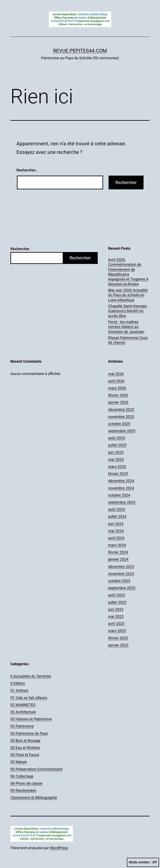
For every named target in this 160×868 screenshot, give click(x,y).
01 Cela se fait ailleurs (29, 698)
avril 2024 (116, 538)
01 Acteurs (19, 690)
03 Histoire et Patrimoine (31, 719)
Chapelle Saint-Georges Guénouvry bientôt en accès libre (127, 311)
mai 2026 (116, 374)
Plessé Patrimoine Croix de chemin (128, 340)
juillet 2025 (117, 445)
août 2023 (117, 595)
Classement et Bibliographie (34, 798)
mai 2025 (116, 459)
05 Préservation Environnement (36, 769)
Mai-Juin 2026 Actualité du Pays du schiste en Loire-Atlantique (128, 295)
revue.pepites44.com (80, 51)
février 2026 (118, 395)
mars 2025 (117, 467)
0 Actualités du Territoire (31, 676)
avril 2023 (116, 624)
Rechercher (20, 249)
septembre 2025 (122, 431)
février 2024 (118, 552)
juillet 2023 (117, 602)
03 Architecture (23, 712)
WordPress (59, 848)
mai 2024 (116, 531)
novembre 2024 (121, 488)
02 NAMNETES (23, 705)
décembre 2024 (121, 481)
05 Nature (19, 762)
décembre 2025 (121, 410)
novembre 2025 (121, 417)
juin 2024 (116, 524)
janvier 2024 (118, 559)
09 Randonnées (23, 790)
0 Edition (18, 683)
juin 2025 (116, 452)
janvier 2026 (118, 402)
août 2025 (117, 438)
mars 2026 (117, 388)
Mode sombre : (143, 862)
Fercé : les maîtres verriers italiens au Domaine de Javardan (126, 327)
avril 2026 (116, 381)
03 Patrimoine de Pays (29, 733)
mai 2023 (116, 616)
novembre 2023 (121, 574)
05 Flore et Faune (25, 755)
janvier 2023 (118, 645)
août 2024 (117, 509)
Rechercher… (27, 170)
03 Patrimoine (22, 726)
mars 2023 (117, 631)
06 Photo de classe (26, 783)
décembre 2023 (121, 567)
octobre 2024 (119, 495)
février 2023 (118, 638)
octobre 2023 (119, 581)
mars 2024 (117, 545)
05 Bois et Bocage (26, 741)
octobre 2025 (119, 424)
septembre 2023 (122, 588)
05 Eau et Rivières (25, 748)
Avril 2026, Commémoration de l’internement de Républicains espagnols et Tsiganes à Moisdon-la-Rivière (128, 272)
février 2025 (118, 474)
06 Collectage (22, 776)
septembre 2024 (122, 502)
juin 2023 (116, 609)
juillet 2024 (117, 516)
